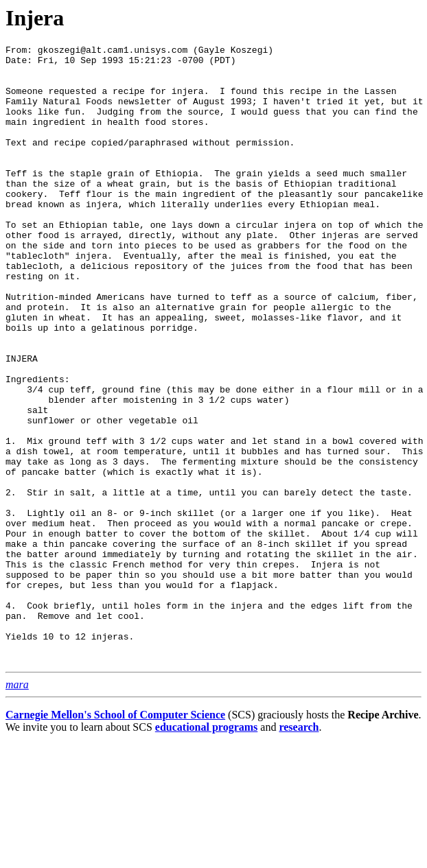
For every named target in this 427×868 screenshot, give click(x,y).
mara (17, 808)
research (299, 851)
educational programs (206, 851)
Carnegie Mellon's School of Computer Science (115, 838)
